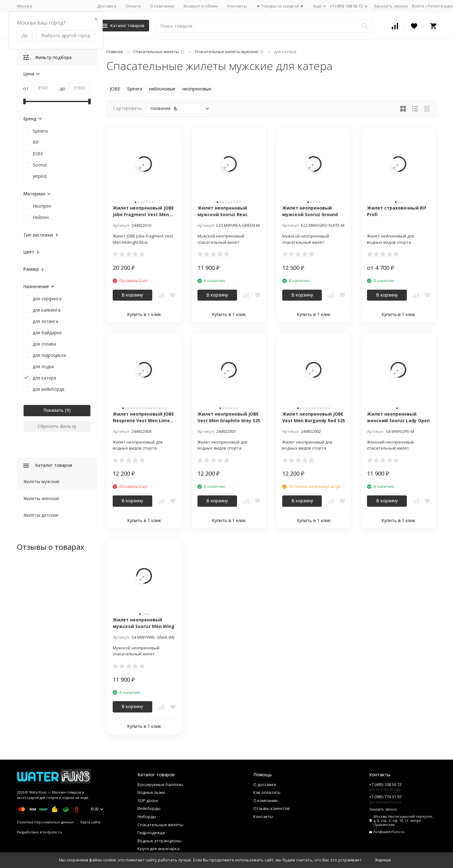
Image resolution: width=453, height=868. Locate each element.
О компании (162, 6)
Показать (54, 410)
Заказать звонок (391, 6)
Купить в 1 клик (144, 314)
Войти (418, 6)
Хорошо (383, 860)
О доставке (265, 784)
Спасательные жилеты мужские (226, 52)
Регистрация (440, 6)
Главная (115, 52)
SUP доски (148, 800)
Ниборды (147, 816)
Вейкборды (149, 808)
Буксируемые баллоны (160, 784)
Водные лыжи (151, 792)
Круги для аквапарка (159, 849)
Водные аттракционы (159, 841)
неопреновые (197, 89)
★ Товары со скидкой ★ (280, 6)
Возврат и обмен (201, 6)
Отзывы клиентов (272, 808)
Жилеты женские (41, 498)
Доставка (107, 6)
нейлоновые (162, 89)
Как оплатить (267, 792)
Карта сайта (90, 822)
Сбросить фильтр (57, 426)
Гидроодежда (151, 833)
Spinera (135, 89)
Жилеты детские (41, 515)
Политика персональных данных (45, 822)
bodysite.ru (52, 832)
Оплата (133, 6)
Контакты (237, 6)
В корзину (132, 295)
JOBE (115, 89)
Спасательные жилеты (156, 52)
